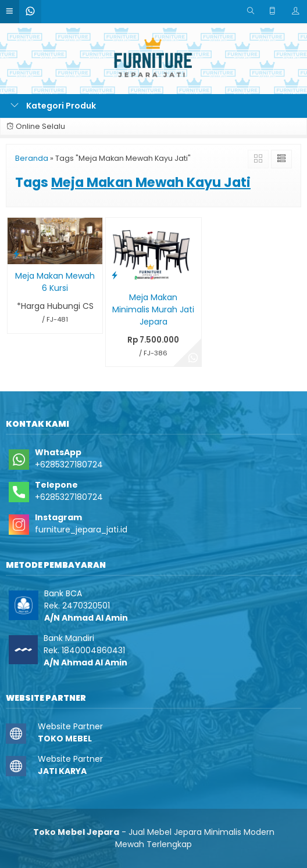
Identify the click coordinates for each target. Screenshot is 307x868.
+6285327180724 (69, 464)
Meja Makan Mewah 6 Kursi (55, 282)
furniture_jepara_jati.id (81, 530)
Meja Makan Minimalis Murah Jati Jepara (153, 309)
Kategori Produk (53, 106)
